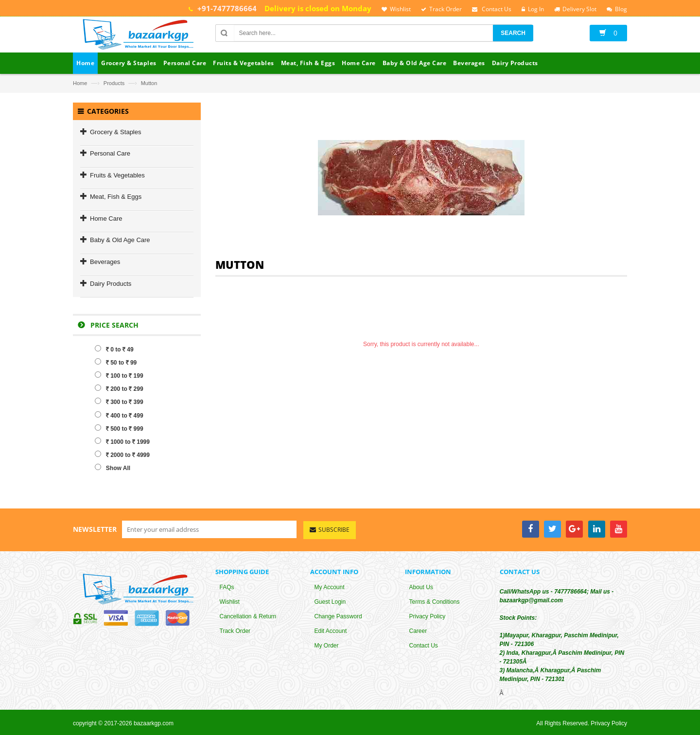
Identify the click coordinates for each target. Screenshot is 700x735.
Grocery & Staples (116, 132)
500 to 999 (119, 428)
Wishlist (230, 602)
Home (80, 83)
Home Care (106, 219)
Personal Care (110, 153)
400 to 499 (119, 415)
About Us (421, 587)
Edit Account (331, 631)
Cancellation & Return (248, 616)
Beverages (105, 262)
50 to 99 (116, 362)
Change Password (338, 616)
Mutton (149, 83)
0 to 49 (114, 349)
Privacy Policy (428, 616)
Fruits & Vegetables (117, 175)
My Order (327, 646)
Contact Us (424, 646)
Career (418, 631)
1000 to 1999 (122, 441)
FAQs (227, 587)
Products (114, 83)
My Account (330, 587)
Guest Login (330, 602)
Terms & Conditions (435, 602)
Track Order (235, 631)
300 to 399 (119, 402)
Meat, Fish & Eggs (116, 197)
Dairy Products (111, 284)
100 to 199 (119, 375)
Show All (113, 468)
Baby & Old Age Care (120, 240)
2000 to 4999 (122, 455)
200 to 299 (119, 388)
